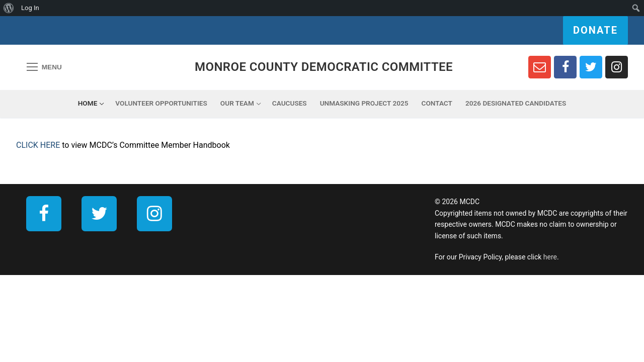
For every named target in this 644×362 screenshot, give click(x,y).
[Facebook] (565, 67)
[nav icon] (44, 67)
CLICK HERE (38, 145)
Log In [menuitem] (30, 8)
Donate (595, 30)
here (550, 257)
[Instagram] (617, 67)
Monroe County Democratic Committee (324, 67)
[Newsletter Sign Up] (540, 67)
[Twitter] (591, 67)
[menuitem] (9, 8)
